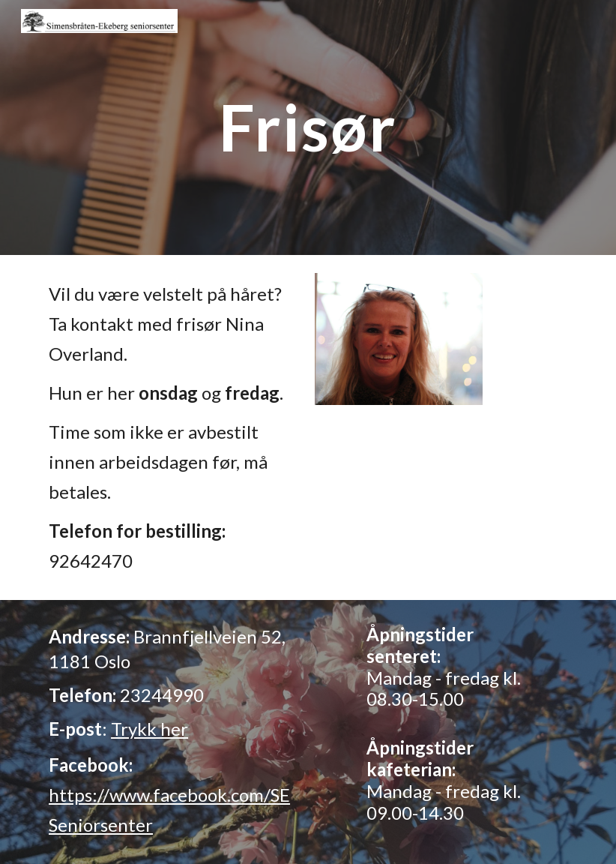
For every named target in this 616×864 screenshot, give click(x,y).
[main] (308, 127)
